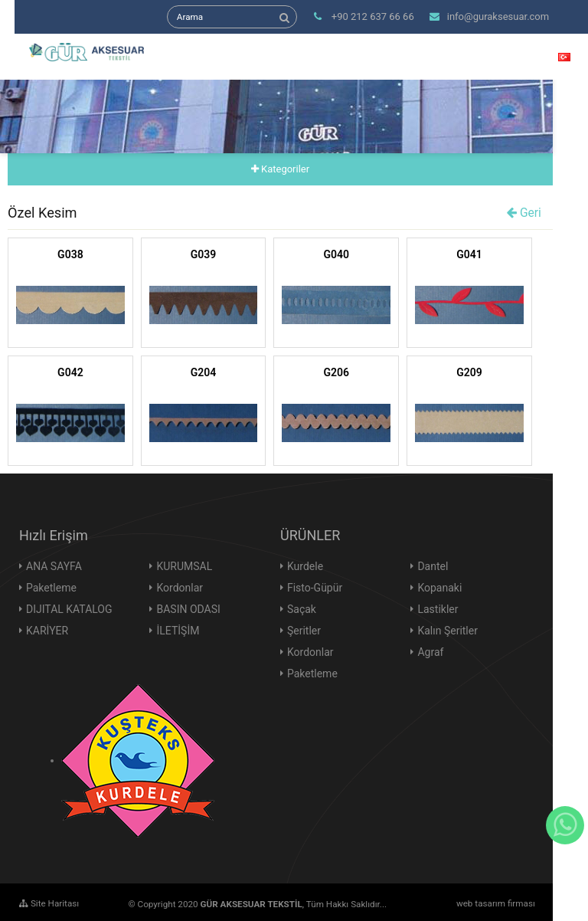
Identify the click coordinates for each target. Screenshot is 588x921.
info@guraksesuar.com (489, 16)
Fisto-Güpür (315, 588)
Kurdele (305, 566)
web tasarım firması (496, 903)
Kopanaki (439, 588)
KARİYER (47, 631)
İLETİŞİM (178, 631)
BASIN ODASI (188, 609)
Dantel (433, 566)
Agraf (430, 652)
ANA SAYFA (54, 566)
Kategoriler (280, 169)
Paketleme (51, 588)
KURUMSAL (184, 566)
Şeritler (304, 631)
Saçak (302, 609)
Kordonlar (180, 588)
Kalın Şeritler (448, 631)
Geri (524, 213)
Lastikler (438, 609)
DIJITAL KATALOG (69, 609)
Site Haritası (49, 903)
